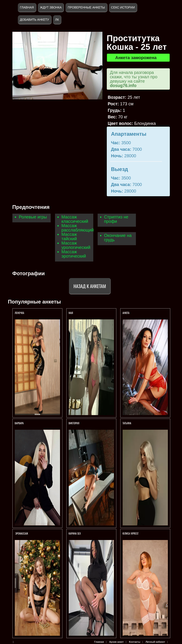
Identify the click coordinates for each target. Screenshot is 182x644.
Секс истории (123, 7)
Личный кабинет (155, 642)
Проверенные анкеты (86, 7)
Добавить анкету (35, 20)
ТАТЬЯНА (127, 423)
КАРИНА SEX (75, 533)
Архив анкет (116, 642)
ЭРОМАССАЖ (22, 533)
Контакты (135, 642)
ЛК (57, 20)
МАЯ (71, 313)
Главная (27, 7)
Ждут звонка (51, 7)
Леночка (20, 313)
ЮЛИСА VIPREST (131, 533)
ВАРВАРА (20, 423)
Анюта (126, 313)
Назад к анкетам (90, 286)
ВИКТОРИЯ (74, 423)
